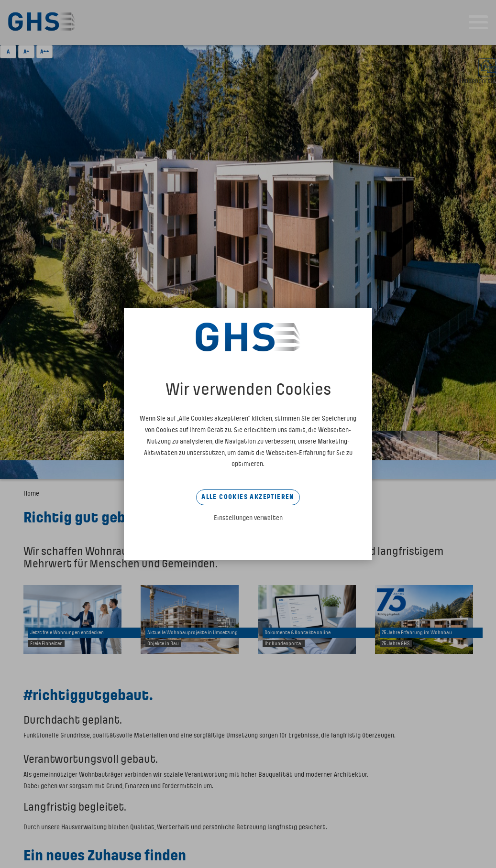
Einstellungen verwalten (248, 518)
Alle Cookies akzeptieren (248, 497)
